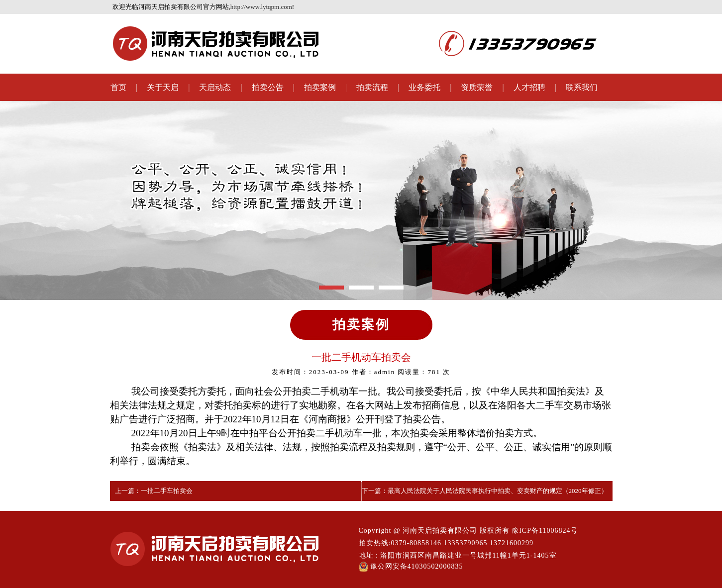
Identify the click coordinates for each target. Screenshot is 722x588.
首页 (118, 87)
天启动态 (215, 87)
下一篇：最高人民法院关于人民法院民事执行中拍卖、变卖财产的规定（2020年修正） (485, 491)
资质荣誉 (477, 87)
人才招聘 (529, 87)
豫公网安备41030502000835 (411, 567)
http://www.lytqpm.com (261, 7)
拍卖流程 (372, 87)
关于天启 (163, 87)
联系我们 (582, 87)
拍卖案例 (320, 87)
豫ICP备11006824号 (545, 531)
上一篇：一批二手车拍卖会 (154, 491)
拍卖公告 (268, 87)
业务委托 (424, 87)
